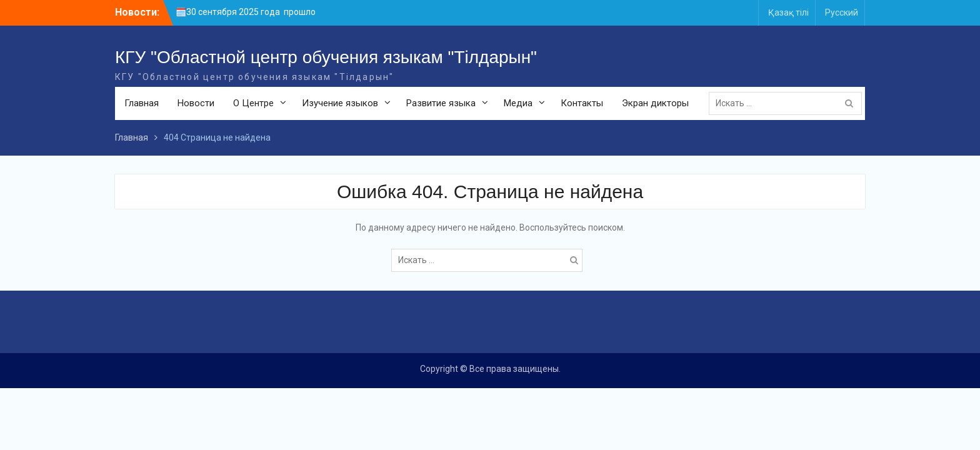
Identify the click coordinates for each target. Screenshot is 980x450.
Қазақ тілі (788, 12)
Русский (842, 12)
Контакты (582, 103)
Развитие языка (441, 103)
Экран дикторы (655, 103)
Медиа (518, 103)
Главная (142, 103)
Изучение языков (340, 103)
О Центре (253, 103)
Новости (196, 103)
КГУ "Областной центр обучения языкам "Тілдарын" (326, 57)
